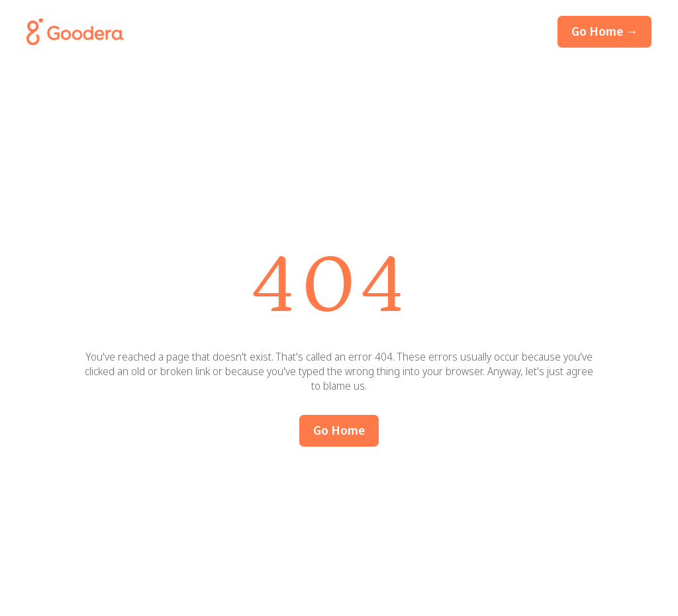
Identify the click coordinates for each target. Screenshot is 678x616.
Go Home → (605, 31)
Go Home (339, 430)
